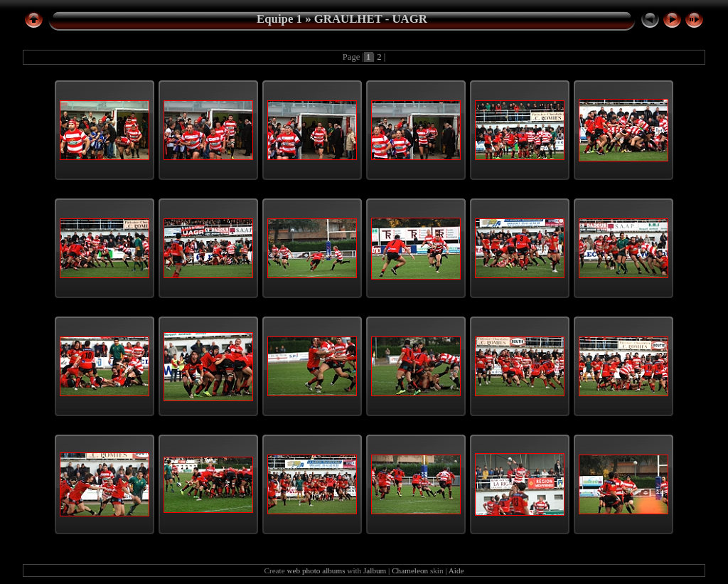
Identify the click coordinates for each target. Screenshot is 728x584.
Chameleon (410, 570)
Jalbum (375, 570)
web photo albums (316, 570)
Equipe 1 (279, 19)
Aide (456, 570)
